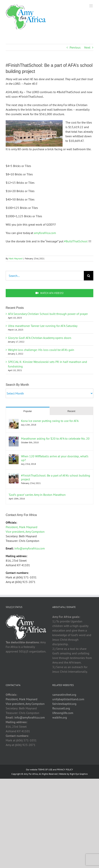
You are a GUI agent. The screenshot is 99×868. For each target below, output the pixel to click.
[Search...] (45, 276)
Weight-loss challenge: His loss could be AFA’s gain (41, 350)
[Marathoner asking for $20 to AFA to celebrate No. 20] (14, 439)
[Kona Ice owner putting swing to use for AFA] (14, 421)
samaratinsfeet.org (64, 695)
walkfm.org (60, 717)
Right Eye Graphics (79, 774)
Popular (28, 411)
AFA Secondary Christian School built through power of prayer (48, 314)
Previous (75, 47)
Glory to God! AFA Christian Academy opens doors (40, 338)
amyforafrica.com (45, 233)
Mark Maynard (16, 258)
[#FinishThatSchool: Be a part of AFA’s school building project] (14, 476)
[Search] (89, 276)
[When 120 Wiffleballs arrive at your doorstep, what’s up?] (14, 457)
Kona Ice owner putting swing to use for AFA (50, 421)
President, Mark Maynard (22, 527)
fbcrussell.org (61, 708)
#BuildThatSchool (76, 241)
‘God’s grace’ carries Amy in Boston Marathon (37, 495)
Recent (71, 411)
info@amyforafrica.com (30, 548)
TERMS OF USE (45, 769)
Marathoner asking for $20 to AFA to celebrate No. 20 (55, 438)
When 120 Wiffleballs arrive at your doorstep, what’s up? (55, 458)
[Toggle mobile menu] (91, 6)
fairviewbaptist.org (64, 704)
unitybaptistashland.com (68, 699)
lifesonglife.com (63, 713)
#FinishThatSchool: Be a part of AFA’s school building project (56, 477)
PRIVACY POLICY (65, 769)
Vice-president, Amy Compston (25, 532)
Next (87, 47)
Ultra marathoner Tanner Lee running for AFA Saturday (43, 326)
